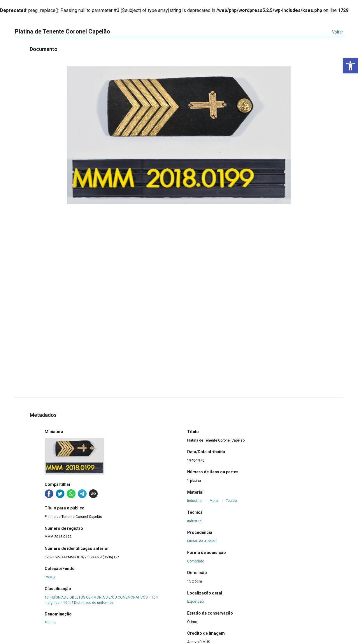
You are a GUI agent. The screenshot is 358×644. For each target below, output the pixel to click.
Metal (214, 501)
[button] (350, 66)
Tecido (231, 501)
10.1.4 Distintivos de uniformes (88, 603)
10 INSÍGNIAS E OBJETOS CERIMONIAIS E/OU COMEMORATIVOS (96, 597)
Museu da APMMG (202, 541)
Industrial (195, 501)
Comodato (196, 561)
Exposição (195, 601)
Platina (50, 623)
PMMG (50, 577)
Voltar (338, 32)
